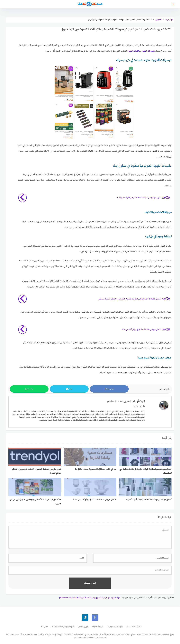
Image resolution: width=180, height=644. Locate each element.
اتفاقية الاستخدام (134, 627)
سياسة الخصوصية (115, 627)
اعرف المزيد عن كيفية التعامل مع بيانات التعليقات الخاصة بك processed (90, 598)
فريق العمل (83, 627)
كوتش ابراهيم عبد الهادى (126, 402)
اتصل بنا (45, 627)
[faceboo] (95, 618)
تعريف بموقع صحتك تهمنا (63, 627)
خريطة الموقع (98, 627)
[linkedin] (85, 618)
